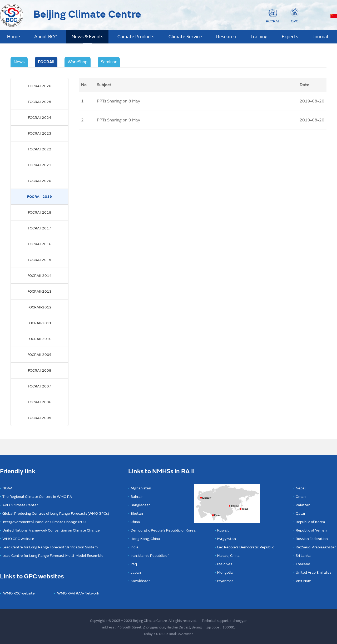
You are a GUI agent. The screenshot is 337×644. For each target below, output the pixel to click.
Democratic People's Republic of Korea (163, 530)
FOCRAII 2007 (40, 386)
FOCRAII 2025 (40, 102)
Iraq (134, 564)
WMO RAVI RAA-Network (78, 593)
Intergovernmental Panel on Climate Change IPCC (44, 522)
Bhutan (137, 513)
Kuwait (223, 530)
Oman (301, 497)
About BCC (46, 37)
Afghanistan (141, 488)
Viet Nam (303, 581)
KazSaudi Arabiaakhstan (316, 547)
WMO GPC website (18, 539)
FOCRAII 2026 (40, 86)
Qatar (301, 513)
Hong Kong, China (145, 539)
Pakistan (303, 505)
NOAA (7, 488)
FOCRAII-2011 (39, 323)
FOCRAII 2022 (40, 149)
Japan (136, 572)
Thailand (303, 564)
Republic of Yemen (311, 530)
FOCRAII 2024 (40, 118)
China (135, 522)
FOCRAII (46, 62)
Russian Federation (312, 539)
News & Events (87, 37)
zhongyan (240, 621)
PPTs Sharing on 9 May (118, 120)
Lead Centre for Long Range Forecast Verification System (50, 547)
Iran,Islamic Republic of (150, 556)
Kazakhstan (141, 581)
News (19, 62)
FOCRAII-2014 (39, 276)
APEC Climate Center (20, 505)
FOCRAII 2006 (40, 402)
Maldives (225, 564)
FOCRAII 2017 (40, 228)
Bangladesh (141, 505)
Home (14, 37)
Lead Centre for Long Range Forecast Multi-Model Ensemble (53, 556)
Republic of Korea (310, 522)
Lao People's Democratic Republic (246, 547)
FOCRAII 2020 (40, 181)
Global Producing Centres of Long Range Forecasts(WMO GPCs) (56, 513)
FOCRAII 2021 (40, 165)
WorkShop (78, 62)
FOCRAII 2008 (40, 370)
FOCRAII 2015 (40, 260)
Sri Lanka (303, 556)
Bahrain (137, 497)
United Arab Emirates (314, 572)
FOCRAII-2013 (39, 291)
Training (259, 37)
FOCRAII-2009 (39, 355)
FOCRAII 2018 (40, 212)
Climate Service (185, 37)
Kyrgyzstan (227, 539)
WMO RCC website (19, 593)
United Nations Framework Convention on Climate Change (51, 530)
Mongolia (225, 572)
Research (226, 37)
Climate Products (136, 37)
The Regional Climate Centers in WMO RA (37, 497)
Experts (290, 37)
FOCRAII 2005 (40, 418)
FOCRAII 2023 (40, 133)
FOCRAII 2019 (39, 197)
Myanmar (225, 581)
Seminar (109, 62)
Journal (320, 37)
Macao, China (228, 556)
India (135, 547)
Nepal (301, 488)
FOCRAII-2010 (39, 339)
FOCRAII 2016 (40, 244)
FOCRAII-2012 (39, 307)
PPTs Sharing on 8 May (118, 101)
